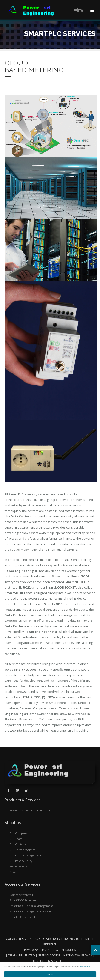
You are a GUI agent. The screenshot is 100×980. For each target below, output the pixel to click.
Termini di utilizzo (21, 955)
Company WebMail (21, 895)
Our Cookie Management (25, 855)
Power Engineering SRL (58, 939)
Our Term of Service (23, 850)
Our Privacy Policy (21, 861)
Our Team (16, 839)
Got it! (50, 974)
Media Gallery (18, 866)
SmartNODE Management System (30, 911)
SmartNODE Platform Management (31, 906)
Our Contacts (18, 844)
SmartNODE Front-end (24, 900)
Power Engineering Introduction (30, 810)
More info (85, 967)
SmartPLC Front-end (22, 917)
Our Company (18, 833)
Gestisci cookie (49, 955)
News (13, 872)
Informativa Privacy (77, 955)
